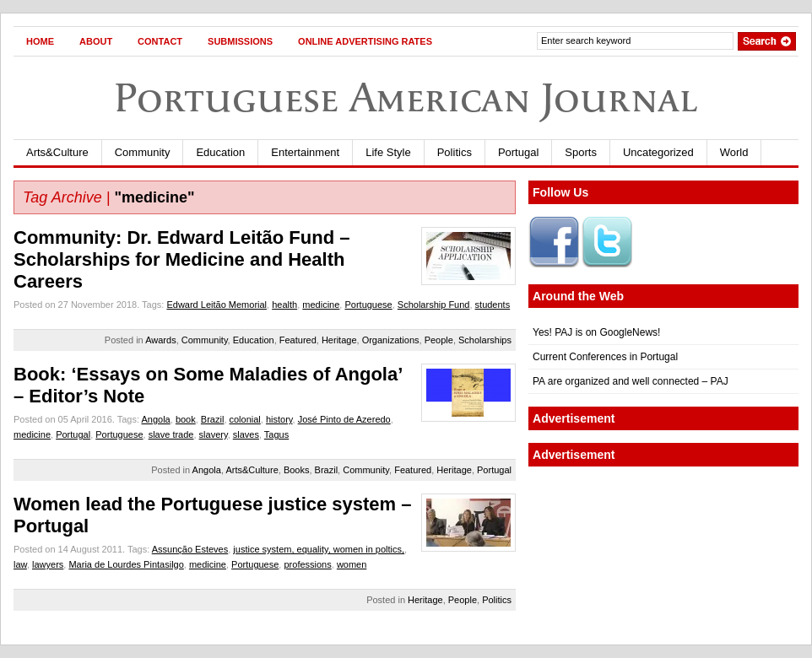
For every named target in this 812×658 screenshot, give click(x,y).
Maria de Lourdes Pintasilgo (126, 564)
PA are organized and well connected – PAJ (631, 381)
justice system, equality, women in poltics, (319, 549)
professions (307, 564)
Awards (160, 340)
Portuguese (368, 305)
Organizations (391, 340)
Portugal (518, 152)
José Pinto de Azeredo (344, 419)
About (96, 41)
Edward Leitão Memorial (217, 305)
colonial (245, 419)
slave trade (171, 434)
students (493, 305)
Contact (160, 41)
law (20, 564)
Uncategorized (658, 152)
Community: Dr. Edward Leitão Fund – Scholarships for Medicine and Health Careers (181, 259)
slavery (214, 434)
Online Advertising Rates (365, 41)
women (352, 564)
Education (220, 152)
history (279, 419)
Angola (155, 419)
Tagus (276, 434)
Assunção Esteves (190, 549)
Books (297, 470)
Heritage (339, 340)
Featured (298, 340)
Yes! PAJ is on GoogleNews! (596, 332)
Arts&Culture (57, 152)
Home (40, 41)
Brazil (213, 419)
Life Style (388, 152)
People (439, 340)
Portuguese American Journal (406, 97)
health (284, 305)
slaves (246, 434)
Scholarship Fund (434, 305)
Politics (455, 152)
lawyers (48, 564)
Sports (581, 152)
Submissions (240, 41)
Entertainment (305, 152)
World (734, 152)
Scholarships (485, 340)
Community (143, 152)
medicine (321, 305)
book (186, 419)
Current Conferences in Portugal (605, 357)
